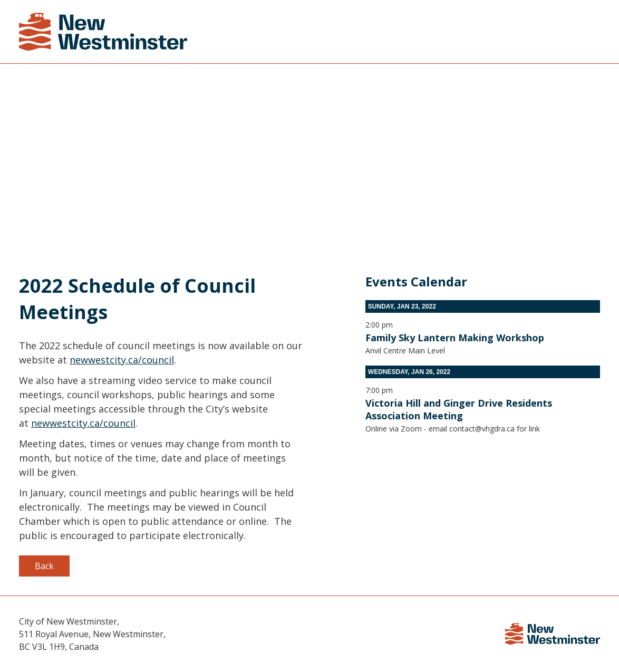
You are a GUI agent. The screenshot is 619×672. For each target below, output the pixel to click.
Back (44, 566)
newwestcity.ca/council (122, 360)
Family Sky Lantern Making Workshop (455, 338)
